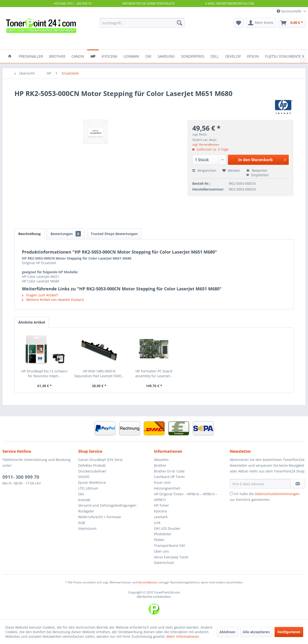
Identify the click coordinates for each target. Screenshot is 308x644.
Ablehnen (227, 632)
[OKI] (148, 56)
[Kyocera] (109, 56)
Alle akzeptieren (256, 632)
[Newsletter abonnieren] (298, 484)
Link (157, 523)
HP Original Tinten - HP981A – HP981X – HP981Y (186, 497)
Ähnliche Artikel (32, 322)
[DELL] (215, 56)
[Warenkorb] (292, 23)
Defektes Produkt (92, 465)
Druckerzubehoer (92, 471)
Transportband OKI (170, 545)
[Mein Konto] (261, 23)
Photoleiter (163, 534)
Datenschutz (164, 563)
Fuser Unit (162, 482)
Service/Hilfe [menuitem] (289, 11)
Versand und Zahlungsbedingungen (107, 505)
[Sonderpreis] (193, 56)
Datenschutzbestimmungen (277, 494)
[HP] (93, 56)
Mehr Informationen (183, 636)
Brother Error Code (169, 471)
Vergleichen (204, 170)
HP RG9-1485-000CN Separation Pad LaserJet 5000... (99, 373)
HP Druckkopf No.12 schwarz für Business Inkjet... (45, 373)
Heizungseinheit (167, 488)
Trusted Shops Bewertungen (114, 234)
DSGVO (84, 477)
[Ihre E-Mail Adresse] (260, 484)
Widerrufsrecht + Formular (100, 517)
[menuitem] (142, 23)
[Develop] (233, 56)
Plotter (159, 540)
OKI (81, 494)
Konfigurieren (289, 632)
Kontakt (84, 500)
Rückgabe (86, 511)
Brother (160, 465)
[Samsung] (166, 56)
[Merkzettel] (239, 23)
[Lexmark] (131, 56)
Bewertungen (66, 234)
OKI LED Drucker (167, 528)
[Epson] (253, 56)
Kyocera (160, 511)
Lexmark (161, 517)
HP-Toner (161, 505)
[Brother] (57, 56)
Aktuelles (161, 460)
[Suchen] (180, 23)
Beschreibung (29, 234)
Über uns (161, 551)
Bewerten (257, 170)
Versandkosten (148, 582)
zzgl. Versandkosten (206, 144)
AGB (82, 523)
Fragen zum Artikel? (40, 295)
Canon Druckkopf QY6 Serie (100, 460)
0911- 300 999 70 (21, 477)
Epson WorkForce (92, 482)
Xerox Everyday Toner (171, 557)
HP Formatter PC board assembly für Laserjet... (154, 373)
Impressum (87, 528)
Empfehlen (257, 175)
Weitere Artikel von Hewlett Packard (53, 300)
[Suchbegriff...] (142, 23)
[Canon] (78, 56)
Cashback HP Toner (170, 477)
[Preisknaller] (31, 56)
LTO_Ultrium (88, 488)
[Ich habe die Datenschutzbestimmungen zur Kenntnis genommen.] (231, 494)
